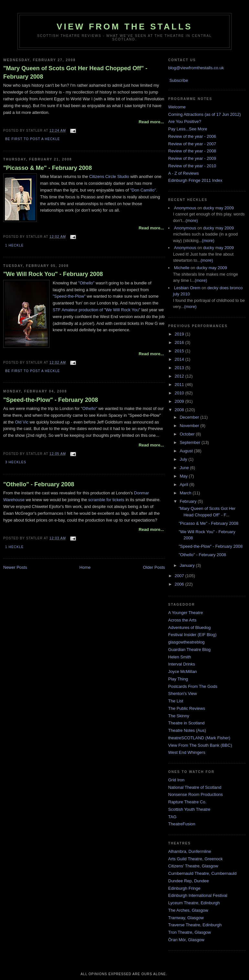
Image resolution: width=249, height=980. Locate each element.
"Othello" (86, 283)
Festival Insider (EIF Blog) (192, 635)
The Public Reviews (187, 708)
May (184, 476)
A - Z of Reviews (184, 173)
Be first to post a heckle (32, 139)
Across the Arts (182, 620)
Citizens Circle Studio (109, 176)
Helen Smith (180, 657)
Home (85, 567)
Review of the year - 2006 (192, 136)
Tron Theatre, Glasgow (189, 932)
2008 (180, 410)
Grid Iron (176, 780)
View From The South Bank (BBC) (200, 745)
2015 (180, 351)
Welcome (177, 107)
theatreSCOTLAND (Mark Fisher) (199, 738)
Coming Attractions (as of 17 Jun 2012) (205, 114)
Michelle (182, 268)
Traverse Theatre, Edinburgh (195, 925)
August (187, 451)
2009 (180, 401)
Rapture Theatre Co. (187, 802)
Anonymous (185, 208)
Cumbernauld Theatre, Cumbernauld (202, 873)
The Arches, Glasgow (188, 910)
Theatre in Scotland (186, 723)
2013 (180, 368)
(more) (192, 220)
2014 (180, 359)
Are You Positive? (185, 121)
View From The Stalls (124, 27)
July (184, 459)
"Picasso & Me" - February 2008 (48, 168)
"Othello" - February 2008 (39, 484)
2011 (180, 385)
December (190, 417)
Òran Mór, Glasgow (186, 940)
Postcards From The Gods (193, 686)
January (188, 565)
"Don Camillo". (144, 190)
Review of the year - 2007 (192, 144)
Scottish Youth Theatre (189, 809)
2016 (180, 342)
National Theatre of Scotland (195, 787)
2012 (180, 376)
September (191, 442)
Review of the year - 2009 (192, 158)
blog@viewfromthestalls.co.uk (196, 68)
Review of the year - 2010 (192, 166)
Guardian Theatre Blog (189, 650)
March (186, 493)
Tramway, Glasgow (186, 918)
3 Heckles (16, 462)
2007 (180, 576)
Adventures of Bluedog (189, 628)
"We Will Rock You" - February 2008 (53, 274)
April (185, 484)
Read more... (151, 122)
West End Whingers (187, 752)
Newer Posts (15, 567)
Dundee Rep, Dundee (189, 881)
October (188, 434)
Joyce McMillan (183, 672)
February (189, 501)
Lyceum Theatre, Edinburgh (194, 903)
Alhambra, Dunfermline (190, 851)
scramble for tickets (106, 500)
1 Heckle (14, 245)
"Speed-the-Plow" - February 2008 (51, 400)
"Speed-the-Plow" (69, 296)
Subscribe (179, 80)
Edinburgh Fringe (184, 888)
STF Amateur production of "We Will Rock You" (97, 310)
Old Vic (22, 422)
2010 (180, 393)
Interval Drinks (182, 664)
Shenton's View (183, 694)
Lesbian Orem (187, 288)
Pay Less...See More (188, 129)
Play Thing (178, 679)
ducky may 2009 (218, 208)
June (185, 468)
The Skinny (179, 716)
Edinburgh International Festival (198, 895)
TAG (172, 817)
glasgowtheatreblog (186, 642)
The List (176, 701)
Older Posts (154, 567)
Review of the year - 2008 (192, 151)
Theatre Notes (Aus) (187, 730)
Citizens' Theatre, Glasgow (193, 866)
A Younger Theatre (185, 613)
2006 (180, 584)
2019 (180, 334)
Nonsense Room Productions (195, 794)
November (190, 426)
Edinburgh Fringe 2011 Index (195, 180)
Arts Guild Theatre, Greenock (195, 859)
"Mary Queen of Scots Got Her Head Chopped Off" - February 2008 (75, 72)
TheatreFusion (182, 824)
